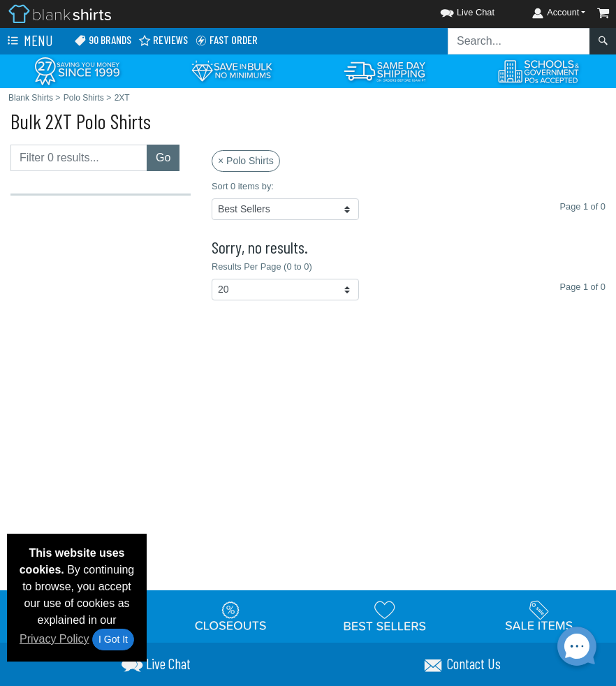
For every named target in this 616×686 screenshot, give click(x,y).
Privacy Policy (54, 639)
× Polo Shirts (246, 161)
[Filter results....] (79, 158)
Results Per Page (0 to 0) (262, 267)
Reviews (163, 40)
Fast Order (226, 40)
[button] (455, 10)
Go (163, 158)
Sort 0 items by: (243, 186)
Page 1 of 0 (582, 287)
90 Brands (103, 40)
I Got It (113, 639)
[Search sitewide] (519, 41)
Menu (29, 41)
